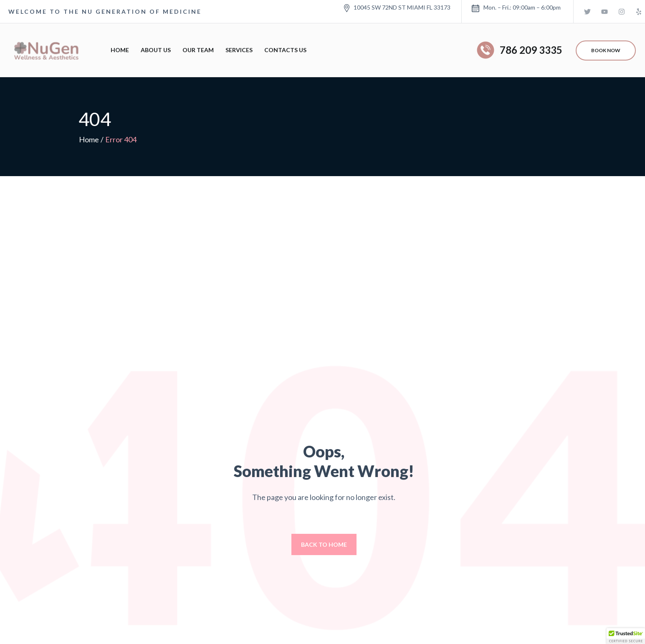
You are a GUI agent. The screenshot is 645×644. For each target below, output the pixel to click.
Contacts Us (285, 50)
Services (239, 50)
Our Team (198, 50)
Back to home (324, 544)
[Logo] (45, 50)
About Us (156, 50)
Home (120, 50)
